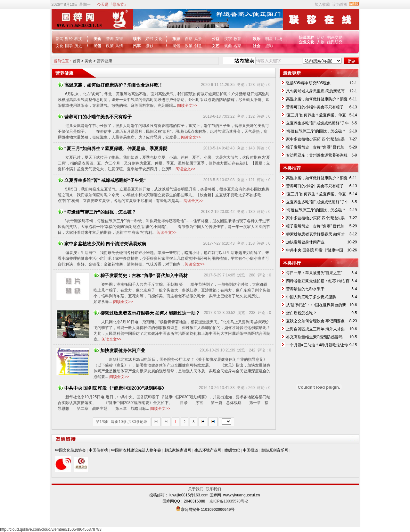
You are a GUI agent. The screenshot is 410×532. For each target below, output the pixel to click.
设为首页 (340, 4)
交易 (339, 38)
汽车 (137, 46)
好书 (149, 39)
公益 (216, 39)
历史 (78, 46)
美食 (97, 39)
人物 (321, 42)
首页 (77, 61)
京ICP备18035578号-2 (229, 501)
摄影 (149, 46)
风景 (198, 39)
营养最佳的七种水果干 (305, 289)
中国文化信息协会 (70, 450)
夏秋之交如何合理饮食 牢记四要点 (315, 321)
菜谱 (119, 39)
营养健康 (104, 61)
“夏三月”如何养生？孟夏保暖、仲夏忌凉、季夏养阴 (113, 148)
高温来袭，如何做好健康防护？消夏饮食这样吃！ (110, 85)
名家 (237, 46)
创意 (198, 46)
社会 (257, 46)
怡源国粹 (307, 38)
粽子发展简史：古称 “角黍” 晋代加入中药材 (141, 275)
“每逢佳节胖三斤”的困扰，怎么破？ (97, 212)
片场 (278, 39)
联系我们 (213, 489)
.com (204, 495)
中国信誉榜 (98, 450)
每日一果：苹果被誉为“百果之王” (314, 273)
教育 (237, 39)
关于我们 (197, 489)
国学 (69, 46)
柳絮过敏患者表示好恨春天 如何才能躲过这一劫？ (147, 313)
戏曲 (228, 46)
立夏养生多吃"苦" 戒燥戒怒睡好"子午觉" (102, 180)
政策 (110, 46)
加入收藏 (322, 4)
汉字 (228, 39)
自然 (189, 39)
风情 (119, 46)
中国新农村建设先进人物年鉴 (136, 450)
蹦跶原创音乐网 (275, 450)
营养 (110, 39)
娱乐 (257, 39)
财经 (69, 39)
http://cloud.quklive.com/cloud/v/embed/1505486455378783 (51, 529)
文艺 (216, 46)
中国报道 (250, 450)
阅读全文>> (187, 106)
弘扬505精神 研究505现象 (308, 83)
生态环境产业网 (208, 450)
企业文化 (307, 42)
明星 (269, 39)
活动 (321, 38)
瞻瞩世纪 (232, 450)
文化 (60, 46)
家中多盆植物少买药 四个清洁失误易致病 (102, 244)
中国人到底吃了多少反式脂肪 (311, 297)
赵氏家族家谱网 (178, 450)
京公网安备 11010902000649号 (208, 510)
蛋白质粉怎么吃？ (301, 313)
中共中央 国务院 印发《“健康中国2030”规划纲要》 (112, 388)
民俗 (97, 46)
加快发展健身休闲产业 (119, 350)
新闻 (60, 39)
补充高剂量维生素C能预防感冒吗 (314, 337)
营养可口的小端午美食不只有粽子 (95, 117)
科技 (78, 39)
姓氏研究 (335, 42)
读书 (137, 39)
